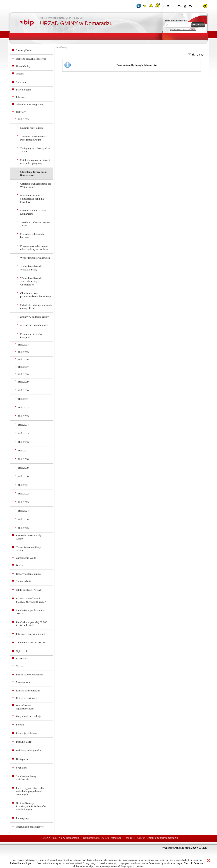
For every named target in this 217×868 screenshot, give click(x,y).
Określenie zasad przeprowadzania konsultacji (36, 295)
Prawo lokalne (24, 90)
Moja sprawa (23, 682)
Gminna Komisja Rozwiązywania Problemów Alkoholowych (31, 806)
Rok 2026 (23, 519)
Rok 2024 (23, 511)
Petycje (20, 725)
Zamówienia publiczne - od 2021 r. (31, 612)
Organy (20, 74)
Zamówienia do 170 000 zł (30, 642)
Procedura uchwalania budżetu (32, 236)
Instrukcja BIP (24, 742)
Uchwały (21, 112)
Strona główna (24, 50)
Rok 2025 (23, 528)
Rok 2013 (23, 416)
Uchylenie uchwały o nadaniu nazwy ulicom (36, 307)
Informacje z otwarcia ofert (31, 634)
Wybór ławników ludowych (35, 258)
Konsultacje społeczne (28, 691)
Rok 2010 (23, 390)
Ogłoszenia (22, 651)
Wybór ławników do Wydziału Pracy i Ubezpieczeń (31, 281)
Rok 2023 (23, 502)
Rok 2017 (23, 451)
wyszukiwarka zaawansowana (183, 29)
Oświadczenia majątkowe (30, 104)
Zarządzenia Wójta (26, 558)
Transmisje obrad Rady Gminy (28, 549)
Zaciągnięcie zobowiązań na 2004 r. (35, 150)
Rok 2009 (23, 382)
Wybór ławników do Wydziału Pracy (31, 268)
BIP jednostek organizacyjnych (25, 707)
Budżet (20, 565)
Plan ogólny (22, 818)
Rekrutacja (22, 659)
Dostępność (22, 759)
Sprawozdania (24, 581)
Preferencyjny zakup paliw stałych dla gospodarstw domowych (30, 791)
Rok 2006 (23, 359)
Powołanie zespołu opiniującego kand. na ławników (32, 199)
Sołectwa (21, 82)
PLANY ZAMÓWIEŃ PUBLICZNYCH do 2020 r (31, 600)
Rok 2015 (23, 433)
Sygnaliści (22, 768)
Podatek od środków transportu (31, 336)
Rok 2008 (23, 374)
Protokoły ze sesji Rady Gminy (29, 537)
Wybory (20, 666)
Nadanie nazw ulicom (32, 128)
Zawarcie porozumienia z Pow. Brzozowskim (34, 138)
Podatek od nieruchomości (34, 325)
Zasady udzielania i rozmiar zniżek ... (35, 224)
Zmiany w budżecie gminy (35, 317)
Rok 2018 (23, 459)
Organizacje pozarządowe (30, 827)
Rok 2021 (23, 485)
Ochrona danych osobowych (31, 59)
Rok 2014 (23, 425)
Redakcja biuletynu (26, 733)
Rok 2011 (23, 399)
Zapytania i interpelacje (29, 716)
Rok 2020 (23, 476)
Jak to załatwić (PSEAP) (29, 590)
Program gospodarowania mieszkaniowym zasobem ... (35, 248)
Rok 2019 (23, 468)
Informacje (22, 97)
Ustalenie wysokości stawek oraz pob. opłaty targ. (35, 162)
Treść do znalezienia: (176, 21)
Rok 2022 (23, 494)
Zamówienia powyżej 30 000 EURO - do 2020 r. (32, 624)
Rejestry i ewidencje (27, 698)
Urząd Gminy (23, 66)
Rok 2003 (23, 119)
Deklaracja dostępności (28, 750)
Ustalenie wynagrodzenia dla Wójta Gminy (36, 185)
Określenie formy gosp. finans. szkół (33, 173)
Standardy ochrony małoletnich (26, 778)
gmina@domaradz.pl (167, 838)
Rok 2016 (23, 442)
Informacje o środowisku (29, 675)
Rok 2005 (23, 352)
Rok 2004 (23, 345)
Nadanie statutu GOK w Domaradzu (33, 212)
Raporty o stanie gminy (29, 574)
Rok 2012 (23, 407)
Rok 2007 (23, 367)
